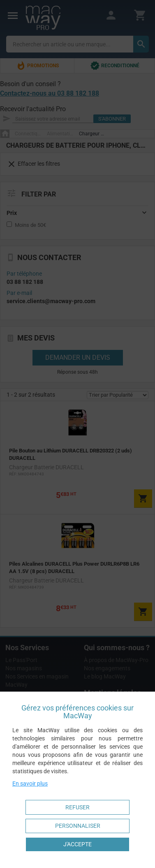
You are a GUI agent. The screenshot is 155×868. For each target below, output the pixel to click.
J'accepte (77, 844)
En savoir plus (30, 783)
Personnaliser (78, 826)
